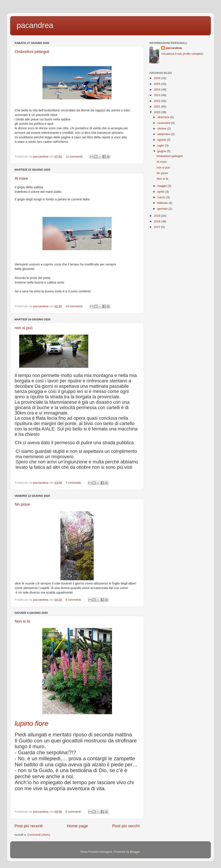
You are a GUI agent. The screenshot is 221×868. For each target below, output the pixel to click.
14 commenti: (75, 306)
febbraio (163, 203)
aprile (161, 192)
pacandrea (35, 25)
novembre (164, 123)
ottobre (162, 129)
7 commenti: (74, 483)
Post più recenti (28, 826)
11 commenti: (75, 157)
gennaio (163, 209)
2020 (158, 112)
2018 (158, 221)
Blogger (135, 852)
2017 (158, 227)
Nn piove (22, 504)
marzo (162, 197)
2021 (158, 107)
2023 (158, 95)
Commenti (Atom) (39, 835)
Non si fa (22, 621)
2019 (158, 216)
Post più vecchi (126, 826)
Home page (77, 826)
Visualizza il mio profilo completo (182, 54)
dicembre (164, 117)
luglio (161, 146)
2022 (158, 101)
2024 (158, 90)
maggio (163, 186)
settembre (164, 134)
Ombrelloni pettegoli (32, 52)
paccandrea (174, 48)
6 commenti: (74, 600)
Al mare (21, 178)
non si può (24, 328)
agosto (162, 140)
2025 (158, 84)
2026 (158, 78)
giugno (162, 151)
